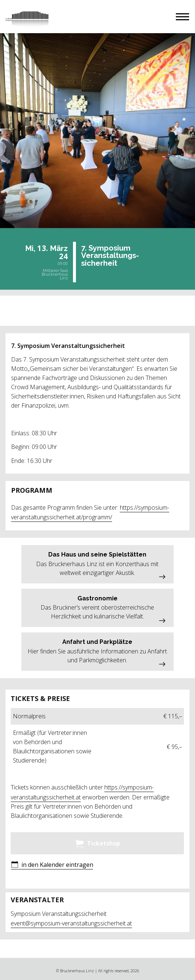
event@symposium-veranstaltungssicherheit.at (71, 923)
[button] (182, 17)
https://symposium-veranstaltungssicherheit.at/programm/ (90, 512)
